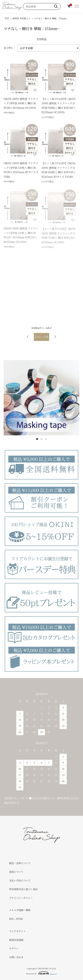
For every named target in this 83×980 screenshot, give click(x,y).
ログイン (14, 948)
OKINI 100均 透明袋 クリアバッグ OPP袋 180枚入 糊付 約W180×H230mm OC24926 (21, 104)
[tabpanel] (41, 398)
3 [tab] (46, 439)
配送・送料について (20, 863)
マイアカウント (17, 931)
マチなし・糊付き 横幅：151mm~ (51, 18)
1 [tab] (37, 439)
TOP (7, 18)
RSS (11, 919)
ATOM (19, 919)
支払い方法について (20, 880)
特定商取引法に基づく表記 (23, 889)
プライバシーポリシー (21, 898)
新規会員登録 (16, 940)
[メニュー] (77, 6)
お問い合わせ (16, 957)
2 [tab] (41, 439)
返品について (16, 872)
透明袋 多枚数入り (21, 18)
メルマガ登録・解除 (20, 910)
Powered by (41, 973)
